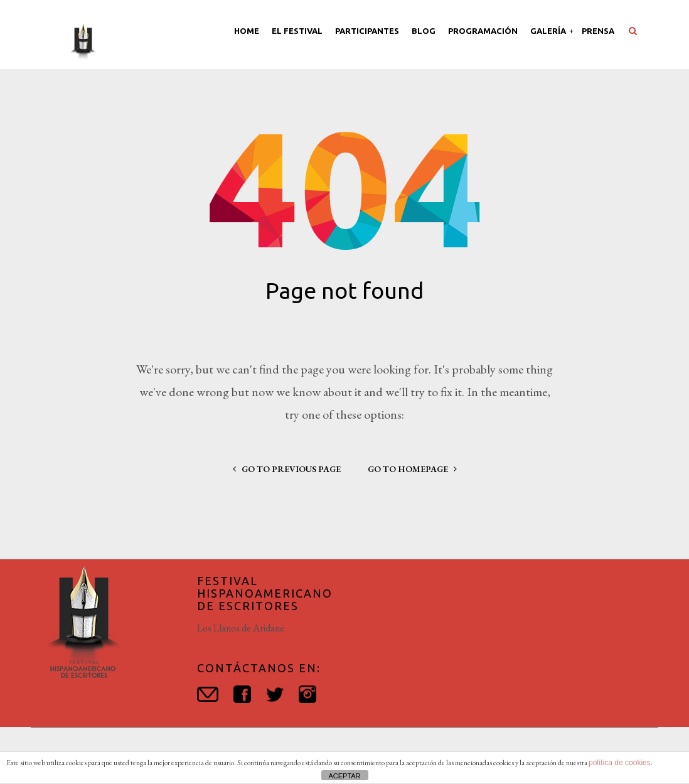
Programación (483, 31)
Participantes (367, 31)
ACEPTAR (344, 776)
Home (247, 31)
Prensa (598, 31)
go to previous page (287, 469)
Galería (549, 31)
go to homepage (412, 469)
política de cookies (620, 763)
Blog (424, 31)
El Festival (297, 31)
